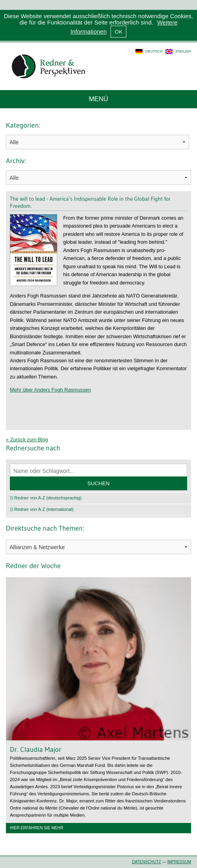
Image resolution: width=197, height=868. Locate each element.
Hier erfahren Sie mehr (37, 828)
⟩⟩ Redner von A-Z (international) (42, 509)
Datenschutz (146, 862)
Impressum (179, 862)
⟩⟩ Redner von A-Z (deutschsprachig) (46, 498)
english (183, 51)
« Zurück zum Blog (27, 440)
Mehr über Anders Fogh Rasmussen (51, 390)
